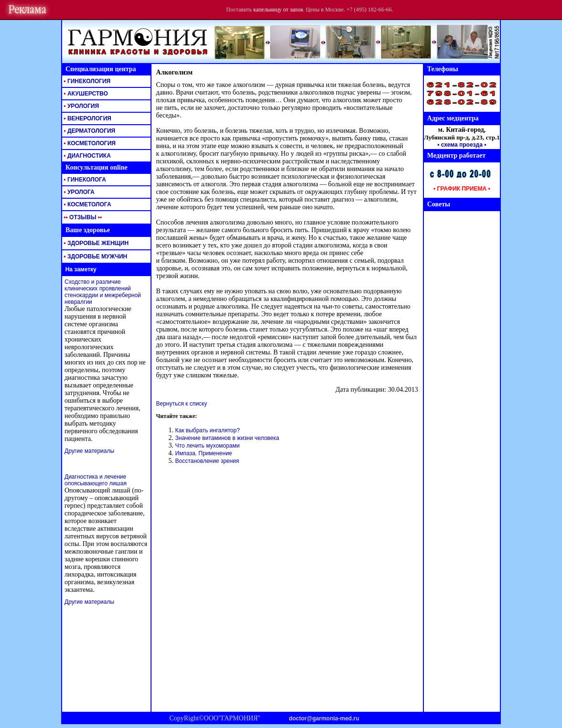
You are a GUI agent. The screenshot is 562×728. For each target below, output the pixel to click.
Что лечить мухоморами (208, 446)
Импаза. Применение (204, 453)
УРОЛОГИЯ (81, 106)
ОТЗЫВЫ (82, 217)
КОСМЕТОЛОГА (87, 204)
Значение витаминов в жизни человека (227, 438)
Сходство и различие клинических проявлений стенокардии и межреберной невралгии (103, 292)
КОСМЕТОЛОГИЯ (89, 143)
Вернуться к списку (182, 404)
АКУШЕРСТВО (85, 94)
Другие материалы (89, 451)
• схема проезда (460, 145)
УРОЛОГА (78, 192)
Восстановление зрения (207, 461)
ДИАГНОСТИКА (86, 156)
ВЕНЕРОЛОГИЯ (87, 118)
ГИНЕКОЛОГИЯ (86, 81)
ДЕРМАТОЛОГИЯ (89, 131)
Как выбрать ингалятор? (208, 430)
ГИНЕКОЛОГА (84, 180)
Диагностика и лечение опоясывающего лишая (96, 480)
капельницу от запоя (278, 10)
